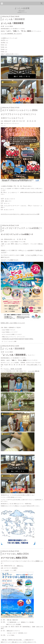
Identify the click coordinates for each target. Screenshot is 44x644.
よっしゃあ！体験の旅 (34, 371)
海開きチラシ (20, 566)
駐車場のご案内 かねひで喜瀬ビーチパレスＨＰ (13, 323)
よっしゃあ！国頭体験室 (13, 19)
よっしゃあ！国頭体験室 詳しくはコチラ (11, 34)
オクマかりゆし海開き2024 (15, 554)
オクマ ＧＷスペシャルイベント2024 (20, 110)
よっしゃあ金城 (22, 8)
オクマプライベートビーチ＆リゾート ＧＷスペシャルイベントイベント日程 (20, 214)
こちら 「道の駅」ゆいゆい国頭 (13, 369)
